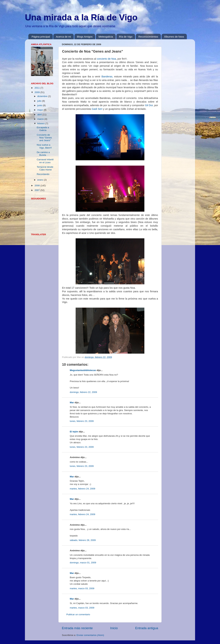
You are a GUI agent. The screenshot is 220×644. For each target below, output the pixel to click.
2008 (37, 186)
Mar (72, 402)
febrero (41, 123)
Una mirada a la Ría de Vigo (81, 17)
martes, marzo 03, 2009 (82, 588)
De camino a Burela (43, 154)
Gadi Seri (97, 109)
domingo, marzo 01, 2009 (83, 563)
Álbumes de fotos (174, 37)
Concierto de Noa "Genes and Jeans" (44, 138)
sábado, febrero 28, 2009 (83, 540)
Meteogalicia (106, 37)
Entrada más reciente (77, 628)
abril (40, 115)
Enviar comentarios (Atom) (90, 635)
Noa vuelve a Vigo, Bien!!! (44, 146)
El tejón (74, 432)
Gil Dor (149, 105)
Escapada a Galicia (43, 129)
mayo (40, 110)
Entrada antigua (147, 628)
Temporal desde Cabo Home (45, 168)
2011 (37, 88)
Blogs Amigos (85, 37)
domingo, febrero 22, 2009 (83, 392)
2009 (37, 92)
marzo (41, 119)
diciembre (43, 96)
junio (40, 105)
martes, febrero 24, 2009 (82, 489)
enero (41, 180)
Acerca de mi (63, 37)
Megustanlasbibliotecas (83, 370)
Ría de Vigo (126, 37)
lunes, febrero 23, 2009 (82, 421)
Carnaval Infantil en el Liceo (45, 161)
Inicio (114, 628)
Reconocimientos (148, 37)
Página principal (41, 37)
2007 (37, 190)
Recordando (43, 174)
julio (40, 101)
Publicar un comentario (78, 614)
